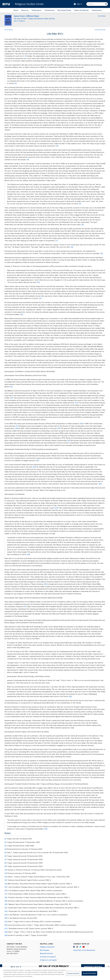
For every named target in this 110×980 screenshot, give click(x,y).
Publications (37, 10)
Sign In (79, 4)
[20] (69, 440)
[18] (17, 428)
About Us (25, 10)
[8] (72, 247)
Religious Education (47, 947)
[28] (70, 696)
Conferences (50, 10)
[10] (38, 282)
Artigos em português (48, 960)
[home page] (6, 4)
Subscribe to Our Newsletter (84, 950)
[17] (17, 426)
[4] (28, 160)
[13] (11, 387)
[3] (57, 146)
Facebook (74, 947)
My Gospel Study (64, 10)
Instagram (77, 947)
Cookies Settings (73, 976)
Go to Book (102, 16)
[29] (46, 829)
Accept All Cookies (89, 976)
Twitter (80, 947)
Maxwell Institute (46, 953)
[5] (80, 204)
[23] (100, 484)
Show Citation (9, 30)
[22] (34, 467)
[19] (59, 428)
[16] (81, 424)
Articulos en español (48, 957)
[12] (22, 314)
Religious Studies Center (29, 4)
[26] (45, 584)
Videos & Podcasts (81, 10)
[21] (38, 460)
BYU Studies (45, 950)
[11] (40, 298)
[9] (102, 253)
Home (16, 10)
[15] (76, 403)
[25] (29, 554)
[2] (16, 83)
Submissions (97, 10)
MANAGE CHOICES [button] (93, 967)
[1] (26, 56)
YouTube (84, 947)
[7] (57, 241)
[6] (83, 224)
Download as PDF (100, 30)
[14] (12, 398)
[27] (25, 606)
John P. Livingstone (19, 21)
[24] (56, 508)
